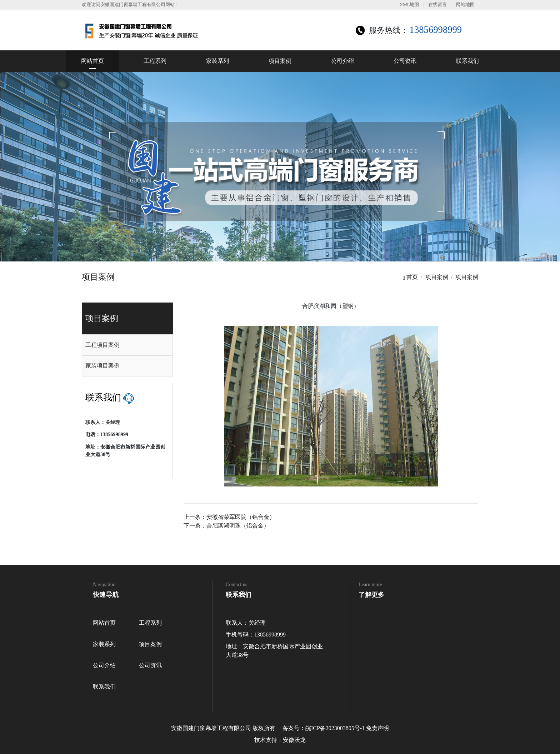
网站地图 (465, 5)
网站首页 (92, 61)
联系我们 (467, 61)
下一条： (226, 526)
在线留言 (437, 5)
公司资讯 (405, 61)
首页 (410, 277)
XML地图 (409, 5)
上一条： (229, 517)
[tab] (127, 345)
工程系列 (155, 61)
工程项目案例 (102, 345)
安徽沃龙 (294, 740)
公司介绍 (342, 61)
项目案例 (280, 61)
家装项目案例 (102, 366)
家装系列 (217, 61)
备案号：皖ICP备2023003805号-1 (324, 728)
